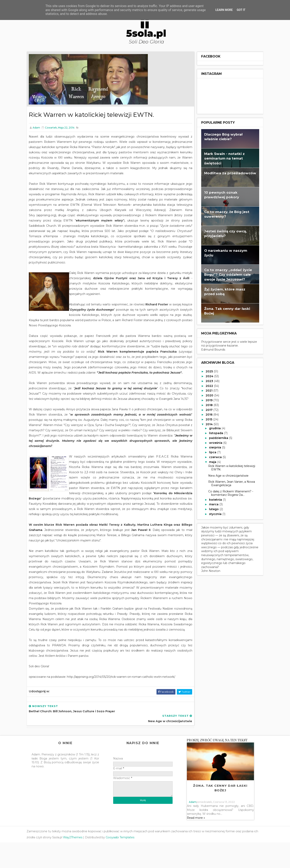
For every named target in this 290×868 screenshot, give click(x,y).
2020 (207, 395)
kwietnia (213, 499)
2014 (207, 424)
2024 (207, 376)
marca (211, 504)
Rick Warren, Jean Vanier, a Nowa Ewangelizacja (229, 483)
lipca (210, 452)
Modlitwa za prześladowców (228, 173)
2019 (207, 400)
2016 (207, 414)
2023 (207, 381)
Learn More (224, 10)
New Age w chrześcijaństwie (226, 475)
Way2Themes (75, 863)
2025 (207, 371)
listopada (214, 433)
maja (210, 462)
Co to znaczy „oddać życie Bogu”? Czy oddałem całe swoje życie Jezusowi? (225, 274)
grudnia (212, 428)
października (216, 438)
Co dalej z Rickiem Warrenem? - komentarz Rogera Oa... (228, 493)
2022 (207, 385)
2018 (207, 405)
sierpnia (213, 447)
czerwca (213, 457)
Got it (241, 10)
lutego (211, 509)
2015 (207, 419)
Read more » (196, 843)
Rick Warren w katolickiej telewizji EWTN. (229, 467)
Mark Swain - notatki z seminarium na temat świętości (222, 158)
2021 (207, 390)
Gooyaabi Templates (123, 863)
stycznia (213, 514)
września (213, 442)
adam (192, 827)
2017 (207, 409)
